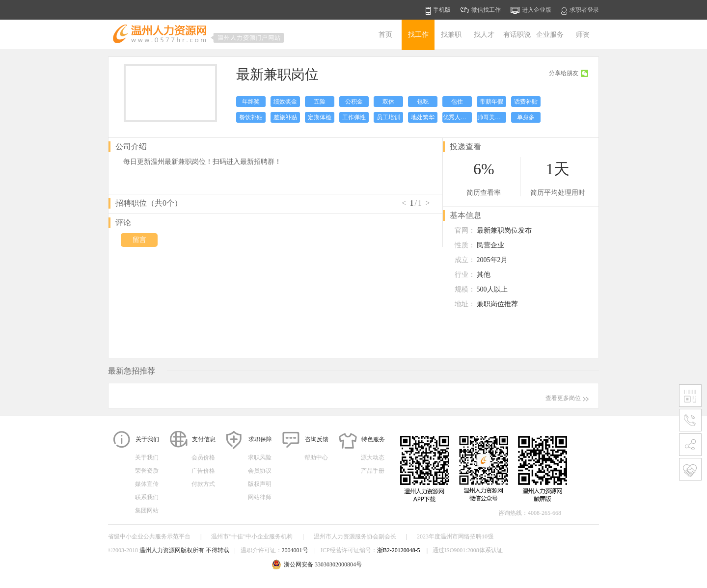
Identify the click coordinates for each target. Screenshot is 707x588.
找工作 (418, 35)
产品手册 (373, 471)
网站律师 (260, 497)
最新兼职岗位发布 (504, 230)
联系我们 (147, 497)
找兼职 (451, 35)
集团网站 (147, 510)
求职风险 (260, 457)
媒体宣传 (147, 484)
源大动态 (373, 457)
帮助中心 (316, 457)
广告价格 (203, 471)
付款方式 (203, 484)
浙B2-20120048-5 (399, 550)
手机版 (438, 11)
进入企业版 (531, 10)
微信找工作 (481, 10)
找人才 (484, 35)
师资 (583, 35)
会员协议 (260, 471)
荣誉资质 (147, 471)
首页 (385, 35)
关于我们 (147, 457)
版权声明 (260, 484)
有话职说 (517, 35)
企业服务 (550, 35)
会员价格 (203, 457)
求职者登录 (580, 11)
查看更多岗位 (567, 398)
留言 (139, 240)
